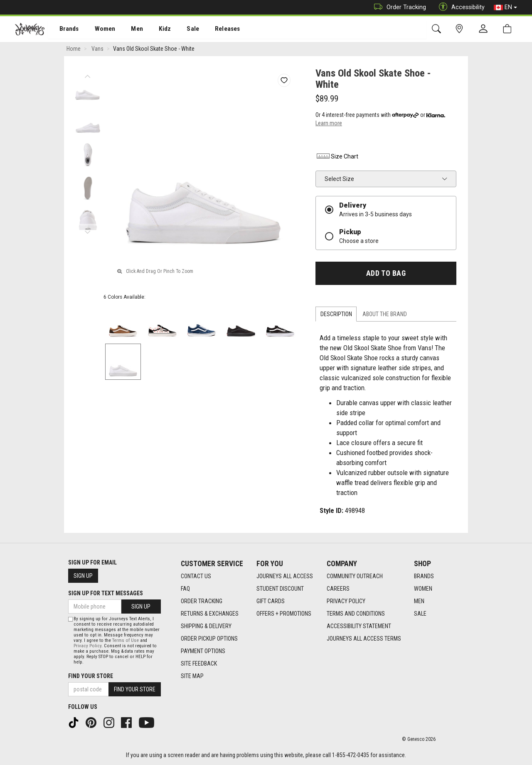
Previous (87, 75)
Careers (338, 589)
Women (99, 30)
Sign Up (83, 576)
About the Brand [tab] (385, 315)
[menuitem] (65, 29)
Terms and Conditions (356, 614)
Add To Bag (386, 274)
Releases (215, 30)
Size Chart (337, 157)
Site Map (192, 676)
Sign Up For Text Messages (106, 593)
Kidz (156, 30)
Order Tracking (398, 7)
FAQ (185, 589)
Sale (182, 30)
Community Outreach (355, 576)
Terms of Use (126, 640)
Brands (64, 30)
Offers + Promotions (284, 614)
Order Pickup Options (209, 639)
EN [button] (505, 7)
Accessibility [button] (460, 7)
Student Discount (280, 589)
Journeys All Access (285, 576)
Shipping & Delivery (206, 626)
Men (129, 30)
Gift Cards (271, 601)
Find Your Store (91, 676)
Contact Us (196, 576)
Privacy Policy (346, 601)
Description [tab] (336, 315)
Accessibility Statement (359, 626)
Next (87, 231)
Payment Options (203, 651)
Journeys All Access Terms (364, 639)
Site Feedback (199, 663)
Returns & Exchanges (210, 614)
